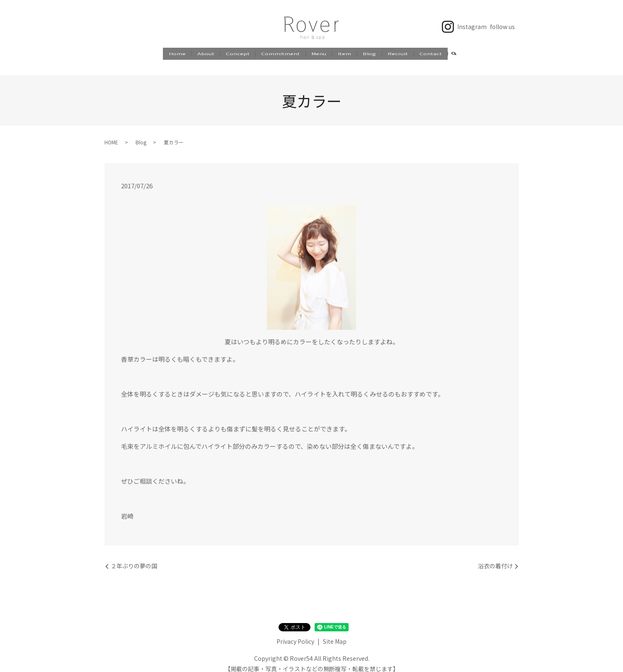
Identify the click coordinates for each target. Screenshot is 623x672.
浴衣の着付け (495, 558)
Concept (238, 54)
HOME (111, 134)
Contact (431, 54)
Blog (369, 54)
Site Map (335, 633)
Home (177, 54)
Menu (319, 54)
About (206, 54)
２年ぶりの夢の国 (134, 558)
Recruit (398, 54)
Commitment (280, 54)
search (454, 54)
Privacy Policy (295, 633)
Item (344, 54)
